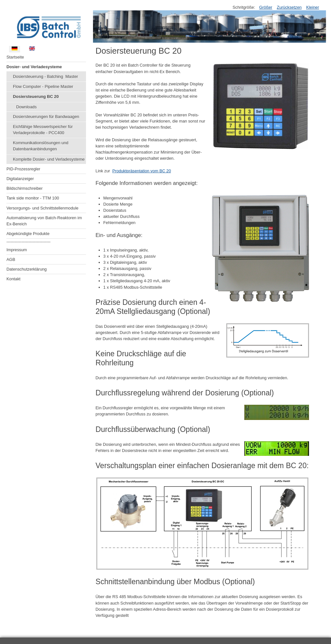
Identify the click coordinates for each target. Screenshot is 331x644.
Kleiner (313, 7)
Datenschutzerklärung (27, 269)
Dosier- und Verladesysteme (34, 67)
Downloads (26, 107)
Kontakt (13, 279)
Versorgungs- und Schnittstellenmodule (43, 208)
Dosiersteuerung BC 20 (36, 97)
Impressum (17, 250)
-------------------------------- (28, 242)
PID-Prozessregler (23, 169)
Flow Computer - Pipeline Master (43, 86)
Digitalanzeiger (20, 179)
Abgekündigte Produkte (28, 234)
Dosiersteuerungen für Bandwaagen (46, 117)
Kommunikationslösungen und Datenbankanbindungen (41, 146)
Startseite (15, 57)
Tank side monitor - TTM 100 (33, 198)
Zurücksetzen (289, 7)
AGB (11, 259)
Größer (266, 7)
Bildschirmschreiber (25, 188)
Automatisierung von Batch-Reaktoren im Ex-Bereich (44, 221)
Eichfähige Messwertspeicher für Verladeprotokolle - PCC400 (43, 130)
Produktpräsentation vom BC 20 (141, 171)
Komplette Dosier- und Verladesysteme (49, 159)
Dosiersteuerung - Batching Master (45, 76)
